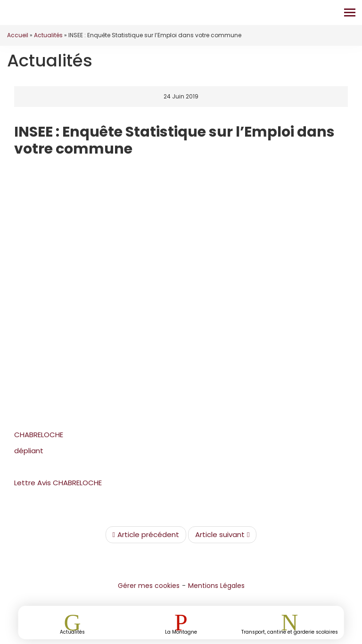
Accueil (18, 35)
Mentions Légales (216, 586)
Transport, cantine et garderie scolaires (290, 632)
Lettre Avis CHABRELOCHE (58, 483)
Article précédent (146, 535)
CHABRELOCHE (39, 435)
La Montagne (181, 632)
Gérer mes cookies (149, 586)
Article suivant (222, 535)
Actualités (48, 35)
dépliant (29, 451)
